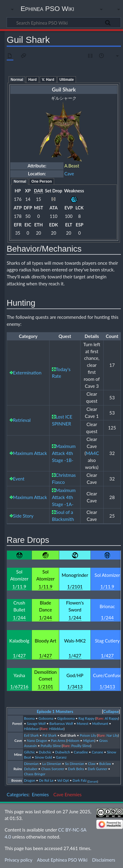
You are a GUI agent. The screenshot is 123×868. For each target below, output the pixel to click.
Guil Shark (68, 735)
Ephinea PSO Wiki (48, 9)
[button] (111, 712)
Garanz (61, 757)
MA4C (92, 453)
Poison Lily (88, 735)
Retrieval (22, 420)
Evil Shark (31, 735)
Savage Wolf (36, 723)
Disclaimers (104, 860)
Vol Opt (63, 780)
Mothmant (100, 723)
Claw (92, 764)
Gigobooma (66, 718)
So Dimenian (75, 764)
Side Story (23, 516)
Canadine (81, 752)
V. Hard (48, 80)
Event (19, 479)
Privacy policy (18, 860)
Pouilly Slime (81, 746)
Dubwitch (63, 752)
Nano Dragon (37, 741)
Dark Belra (76, 769)
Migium (89, 741)
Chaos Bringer (35, 774)
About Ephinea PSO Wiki (62, 860)
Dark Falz (80, 780)
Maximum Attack (30, 453)
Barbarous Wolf (61, 723)
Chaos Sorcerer (53, 769)
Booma (29, 718)
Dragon (30, 780)
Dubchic (45, 752)
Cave (69, 174)
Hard (32, 80)
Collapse (111, 711)
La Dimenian (52, 764)
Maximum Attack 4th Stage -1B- (64, 453)
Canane (97, 752)
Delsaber (31, 769)
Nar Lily (112, 735)
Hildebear (31, 729)
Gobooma (46, 718)
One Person (41, 181)
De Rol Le (46, 780)
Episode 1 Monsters (55, 711)
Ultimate (67, 80)
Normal (17, 80)
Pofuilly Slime (51, 746)
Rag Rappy (86, 718)
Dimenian (31, 764)
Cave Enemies (68, 794)
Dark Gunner (97, 769)
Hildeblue (56, 729)
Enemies (40, 794)
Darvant (93, 782)
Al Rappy (111, 718)
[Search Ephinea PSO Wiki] (64, 22)
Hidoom (73, 741)
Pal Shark (50, 735)
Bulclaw (105, 764)
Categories (17, 794)
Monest (83, 723)
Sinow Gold (43, 757)
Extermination (27, 373)
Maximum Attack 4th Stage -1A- (64, 497)
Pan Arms (58, 741)
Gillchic (29, 752)
